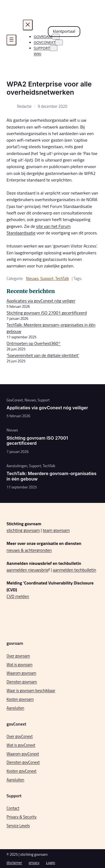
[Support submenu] (54, 48)
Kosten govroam (20, 699)
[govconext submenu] (59, 42)
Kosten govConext (21, 771)
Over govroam (18, 656)
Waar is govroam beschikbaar (31, 691)
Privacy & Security (21, 817)
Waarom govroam (21, 673)
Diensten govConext (23, 762)
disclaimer (14, 863)
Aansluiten (15, 708)
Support (47, 279)
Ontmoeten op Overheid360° (34, 343)
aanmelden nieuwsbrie (27, 570)
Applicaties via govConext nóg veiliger (41, 301)
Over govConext (20, 736)
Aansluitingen (17, 466)
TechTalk (62, 279)
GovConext (15, 400)
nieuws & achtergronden (29, 550)
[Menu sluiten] (28, 25)
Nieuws (32, 279)
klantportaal (64, 31)
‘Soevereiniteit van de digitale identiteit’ (43, 355)
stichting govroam (23, 530)
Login (51, 863)
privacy (34, 863)
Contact (13, 808)
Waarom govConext (23, 754)
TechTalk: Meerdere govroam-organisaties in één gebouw (52, 476)
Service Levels (18, 826)
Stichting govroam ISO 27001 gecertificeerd (47, 313)
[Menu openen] (11, 40)
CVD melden (18, 596)
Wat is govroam (19, 665)
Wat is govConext (21, 745)
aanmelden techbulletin (74, 570)
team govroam (56, 530)
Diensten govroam (22, 682)
